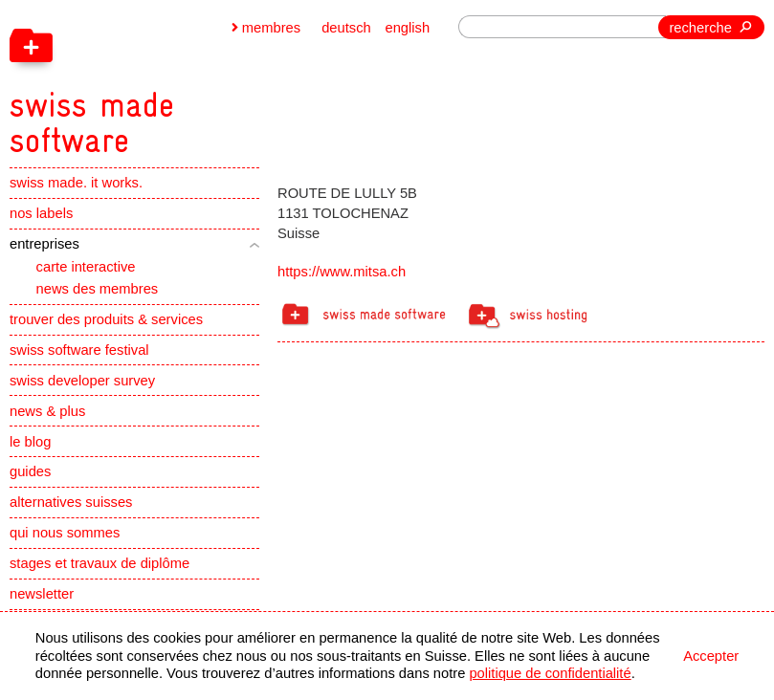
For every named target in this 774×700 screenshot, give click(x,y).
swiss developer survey (82, 381)
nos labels (41, 213)
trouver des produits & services (106, 319)
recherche (700, 28)
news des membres (98, 289)
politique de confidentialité (550, 673)
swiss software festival (79, 350)
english (407, 28)
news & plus (47, 411)
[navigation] (186, 79)
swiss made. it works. (76, 183)
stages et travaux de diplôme (100, 563)
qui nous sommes (65, 533)
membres (271, 28)
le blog (30, 442)
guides (30, 471)
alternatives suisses (71, 502)
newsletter (42, 594)
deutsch (346, 28)
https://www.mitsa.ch (342, 272)
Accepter (711, 656)
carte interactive (86, 267)
